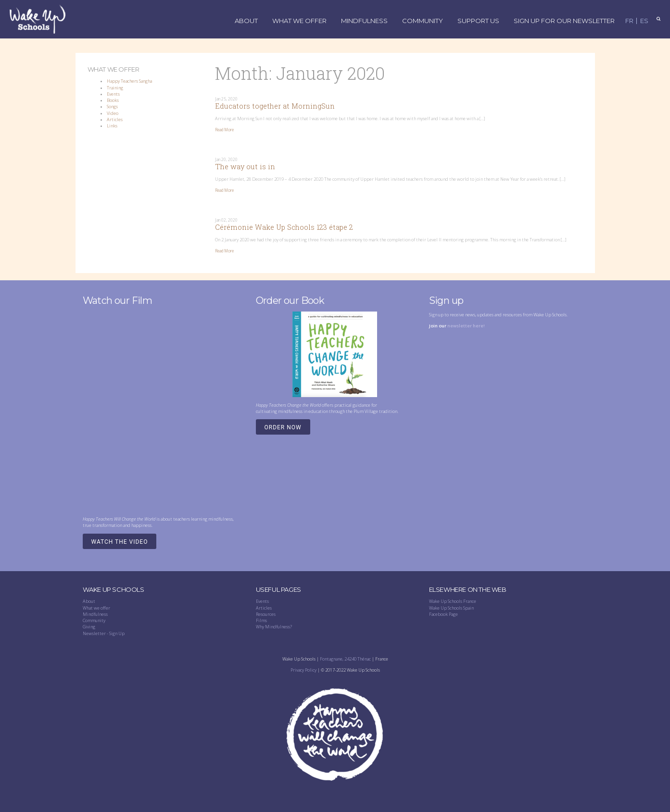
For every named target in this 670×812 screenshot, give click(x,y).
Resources (266, 614)
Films (261, 620)
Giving (89, 627)
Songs (112, 106)
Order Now (283, 427)
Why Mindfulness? (274, 627)
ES (644, 21)
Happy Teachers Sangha (129, 81)
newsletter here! (466, 326)
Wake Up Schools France (453, 601)
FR (629, 21)
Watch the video (120, 542)
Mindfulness (364, 21)
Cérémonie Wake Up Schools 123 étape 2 (284, 227)
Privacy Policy (303, 670)
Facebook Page (443, 614)
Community (423, 21)
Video (113, 113)
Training (115, 88)
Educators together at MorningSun (275, 106)
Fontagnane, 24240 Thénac (345, 659)
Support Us (478, 21)
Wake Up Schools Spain (451, 608)
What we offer (96, 608)
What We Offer (299, 21)
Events (113, 94)
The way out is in (245, 167)
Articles (115, 119)
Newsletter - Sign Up (104, 633)
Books (113, 100)
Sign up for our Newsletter (564, 21)
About (246, 21)
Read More (224, 130)
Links (112, 126)
